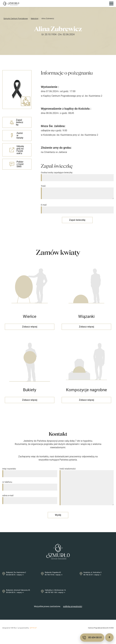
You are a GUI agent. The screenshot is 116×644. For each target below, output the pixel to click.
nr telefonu (30, 485)
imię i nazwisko (30, 471)
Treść (77, 192)
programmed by (28, 628)
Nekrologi (35, 19)
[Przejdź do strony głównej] (11, 4)
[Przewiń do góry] (109, 637)
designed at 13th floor (10, 628)
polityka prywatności (73, 606)
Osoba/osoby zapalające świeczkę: (77, 175)
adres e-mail (30, 498)
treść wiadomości (87, 487)
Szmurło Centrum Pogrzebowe (16, 19)
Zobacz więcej (30, 327)
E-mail (77, 207)
